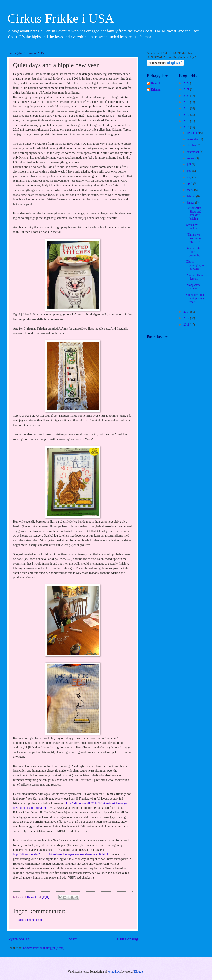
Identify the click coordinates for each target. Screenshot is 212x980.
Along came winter (193, 287)
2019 (187, 102)
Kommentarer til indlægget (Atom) (44, 948)
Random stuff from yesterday (194, 252)
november (193, 139)
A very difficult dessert (195, 277)
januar (191, 203)
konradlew (114, 972)
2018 (187, 108)
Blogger (139, 972)
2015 (187, 127)
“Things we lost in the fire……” (193, 238)
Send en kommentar (30, 920)
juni (190, 171)
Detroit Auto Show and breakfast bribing (194, 213)
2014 (187, 312)
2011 (187, 325)
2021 (187, 89)
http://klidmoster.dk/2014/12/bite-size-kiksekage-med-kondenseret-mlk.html (60, 854)
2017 (187, 115)
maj (190, 177)
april (190, 184)
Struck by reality (192, 227)
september (193, 152)
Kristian (156, 90)
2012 (187, 318)
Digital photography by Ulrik (195, 265)
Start (73, 939)
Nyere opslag (18, 939)
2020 (187, 96)
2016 (187, 121)
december (193, 133)
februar (192, 196)
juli (189, 164)
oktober (192, 145)
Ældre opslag (127, 939)
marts (191, 190)
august (191, 158)
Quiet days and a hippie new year (195, 298)
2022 (187, 83)
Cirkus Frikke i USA (61, 18)
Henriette (156, 83)
